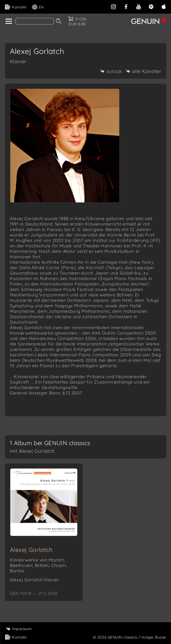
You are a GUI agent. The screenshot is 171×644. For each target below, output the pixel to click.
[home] (8, 22)
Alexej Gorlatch (31, 550)
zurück (111, 71)
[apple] (164, 6)
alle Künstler (144, 71)
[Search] (35, 21)
